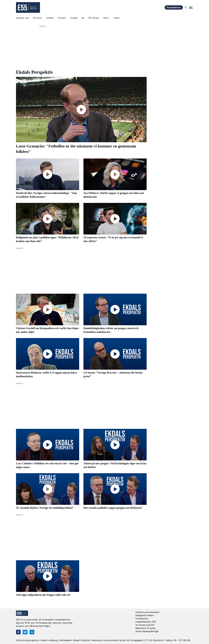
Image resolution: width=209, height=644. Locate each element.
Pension (62, 18)
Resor (106, 18)
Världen (50, 18)
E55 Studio (94, 18)
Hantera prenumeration (147, 612)
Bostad (74, 18)
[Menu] (191, 7)
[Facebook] (18, 632)
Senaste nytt (22, 18)
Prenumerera (174, 7)
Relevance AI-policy (146, 628)
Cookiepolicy (142, 619)
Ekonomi (37, 18)
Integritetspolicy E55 (146, 622)
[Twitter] (25, 632)
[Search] (186, 7)
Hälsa (116, 18)
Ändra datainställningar (147, 631)
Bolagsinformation (145, 615)
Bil (83, 18)
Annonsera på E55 (145, 625)
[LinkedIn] (32, 632)
